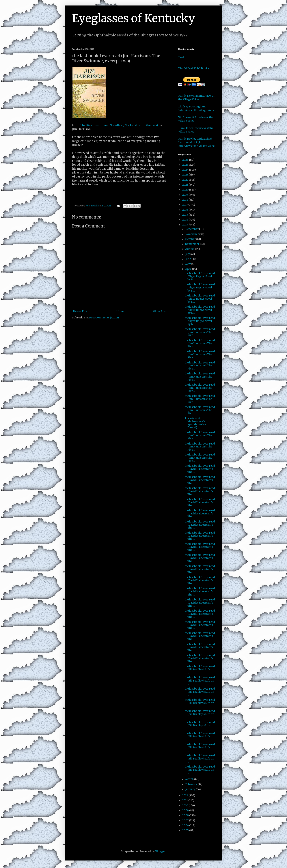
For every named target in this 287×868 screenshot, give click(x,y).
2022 (186, 180)
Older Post (160, 311)
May (188, 264)
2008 (186, 815)
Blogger (160, 851)
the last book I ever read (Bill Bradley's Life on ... (200, 669)
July (188, 254)
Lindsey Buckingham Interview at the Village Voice (196, 108)
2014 (185, 220)
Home (120, 311)
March (190, 779)
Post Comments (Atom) (104, 318)
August (190, 249)
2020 (186, 190)
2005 (186, 830)
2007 (186, 820)
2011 (185, 800)
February (191, 784)
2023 (186, 175)
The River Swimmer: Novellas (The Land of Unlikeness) (119, 125)
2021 (186, 185)
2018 (186, 200)
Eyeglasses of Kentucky (134, 18)
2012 (185, 795)
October (191, 239)
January (191, 789)
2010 (185, 805)
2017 (185, 205)
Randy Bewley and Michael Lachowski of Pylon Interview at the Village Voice (196, 142)
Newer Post (80, 311)
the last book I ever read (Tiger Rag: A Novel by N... (200, 276)
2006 (186, 825)
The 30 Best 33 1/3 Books (194, 68)
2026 (186, 160)
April (189, 269)
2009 (186, 810)
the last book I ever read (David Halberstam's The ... (200, 469)
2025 (186, 165)
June (188, 259)
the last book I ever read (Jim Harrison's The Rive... (200, 332)
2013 (185, 225)
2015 (186, 215)
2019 (185, 195)
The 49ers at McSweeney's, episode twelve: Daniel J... (196, 423)
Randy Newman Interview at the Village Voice (196, 98)
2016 (185, 210)
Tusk (181, 57)
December (192, 229)
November (192, 234)
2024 (186, 170)
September (193, 244)
